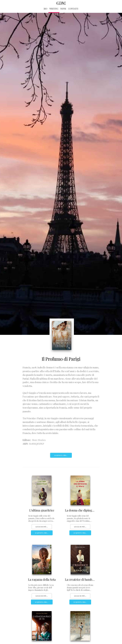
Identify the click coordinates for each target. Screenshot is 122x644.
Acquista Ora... (61, 455)
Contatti (73, 9)
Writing (54, 9)
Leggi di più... (42, 527)
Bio (46, 9)
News (63, 9)
